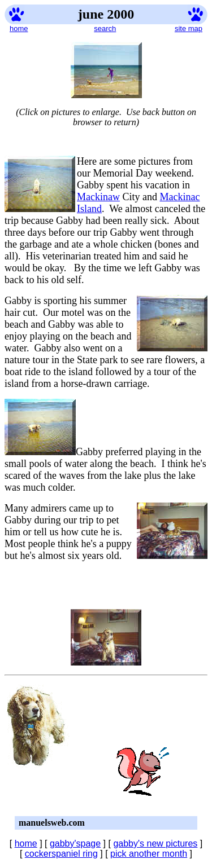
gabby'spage (75, 843)
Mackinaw (98, 197)
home (19, 28)
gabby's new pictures (155, 843)
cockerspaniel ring (61, 854)
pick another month (149, 854)
